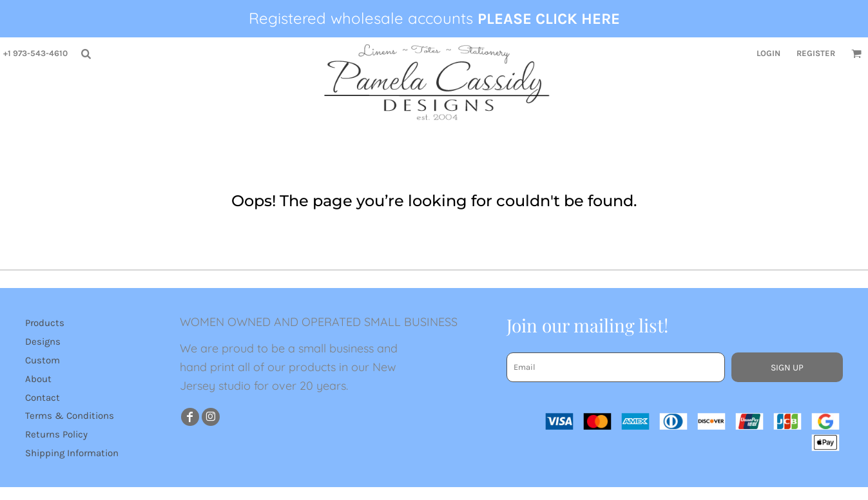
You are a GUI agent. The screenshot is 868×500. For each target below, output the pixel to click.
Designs (43, 341)
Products (45, 323)
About (38, 379)
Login (768, 53)
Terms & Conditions (70, 416)
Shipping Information (72, 453)
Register (816, 53)
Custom (43, 360)
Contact (43, 398)
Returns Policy (56, 434)
